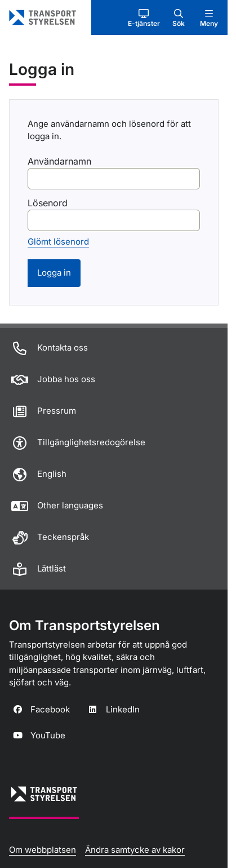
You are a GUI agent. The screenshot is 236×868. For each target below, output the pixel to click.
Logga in (54, 273)
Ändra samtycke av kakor (135, 850)
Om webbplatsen (43, 850)
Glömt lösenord (58, 242)
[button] (144, 17)
